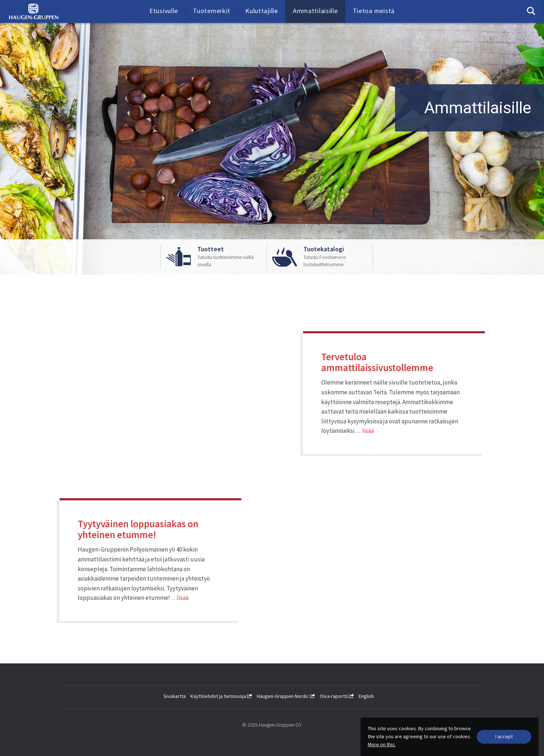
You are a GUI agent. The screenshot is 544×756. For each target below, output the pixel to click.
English (366, 696)
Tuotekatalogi (324, 249)
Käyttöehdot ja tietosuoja (221, 696)
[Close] (504, 737)
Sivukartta (175, 696)
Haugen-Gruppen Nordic (286, 696)
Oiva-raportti (337, 696)
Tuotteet (211, 249)
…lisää (365, 431)
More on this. (382, 744)
